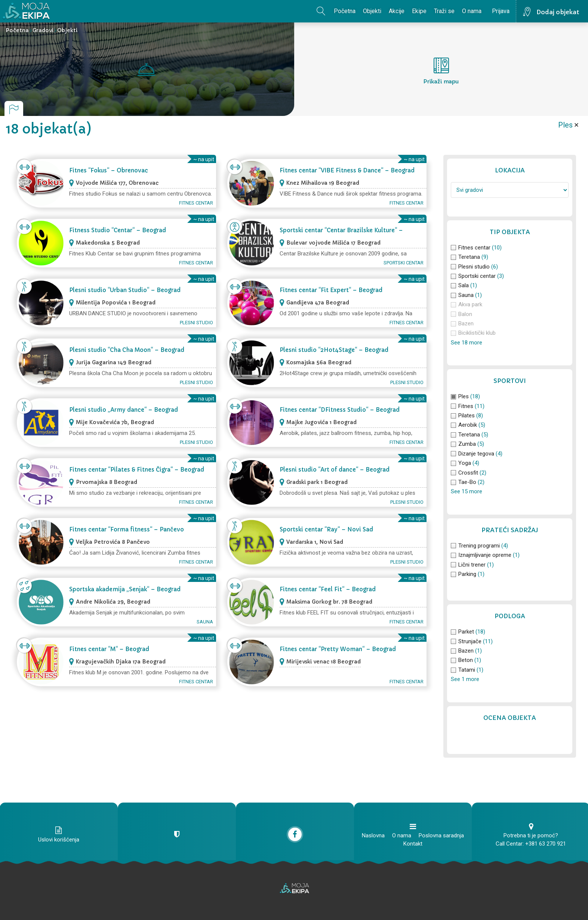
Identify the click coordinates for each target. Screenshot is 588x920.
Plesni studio (196, 323)
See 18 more (467, 343)
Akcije (397, 11)
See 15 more (467, 491)
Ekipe (419, 11)
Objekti (372, 11)
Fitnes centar (196, 203)
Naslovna (373, 835)
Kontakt (413, 844)
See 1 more (465, 679)
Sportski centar (404, 263)
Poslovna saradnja (441, 835)
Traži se (444, 11)
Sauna (205, 622)
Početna (345, 11)
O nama (472, 11)
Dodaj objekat (558, 12)
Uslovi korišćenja (59, 840)
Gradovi (43, 30)
